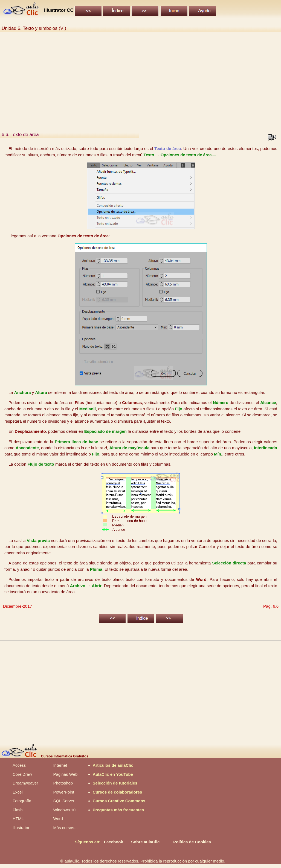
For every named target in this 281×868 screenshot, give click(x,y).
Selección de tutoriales (115, 783)
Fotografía (22, 801)
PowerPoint (64, 792)
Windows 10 (64, 810)
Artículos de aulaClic (113, 765)
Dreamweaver (25, 783)
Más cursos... (65, 828)
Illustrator (21, 828)
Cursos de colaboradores (118, 792)
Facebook (114, 842)
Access (19, 765)
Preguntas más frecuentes (118, 810)
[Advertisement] (140, 82)
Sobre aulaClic (145, 842)
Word (58, 819)
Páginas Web (65, 774)
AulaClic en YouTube (113, 774)
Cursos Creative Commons (119, 801)
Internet (60, 765)
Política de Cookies (192, 842)
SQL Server (64, 801)
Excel (18, 792)
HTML (18, 819)
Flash (18, 810)
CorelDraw (22, 774)
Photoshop (63, 783)
